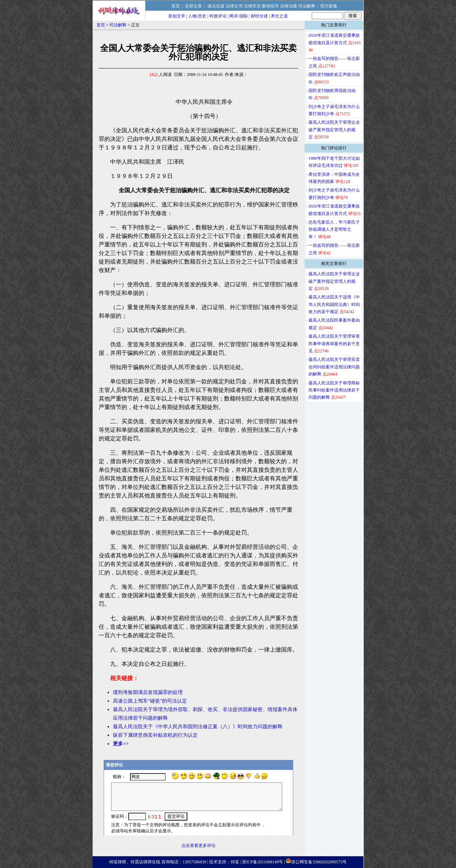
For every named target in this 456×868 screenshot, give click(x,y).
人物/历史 (197, 16)
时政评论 (218, 16)
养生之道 (279, 16)
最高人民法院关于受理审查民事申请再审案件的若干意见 (334, 344)
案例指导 (270, 6)
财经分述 (259, 16)
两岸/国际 (239, 16)
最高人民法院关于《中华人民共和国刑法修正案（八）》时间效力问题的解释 (198, 727)
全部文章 (193, 6)
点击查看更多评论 (198, 846)
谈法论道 (216, 6)
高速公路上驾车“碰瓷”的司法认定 (150, 701)
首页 (176, 6)
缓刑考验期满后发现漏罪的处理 (148, 692)
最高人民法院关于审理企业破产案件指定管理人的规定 (334, 130)
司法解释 (307, 6)
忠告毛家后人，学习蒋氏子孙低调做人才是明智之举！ (334, 229)
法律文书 (234, 6)
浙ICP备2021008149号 (262, 862)
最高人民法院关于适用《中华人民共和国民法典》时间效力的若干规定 (334, 304)
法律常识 (252, 6)
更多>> (121, 744)
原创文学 (177, 16)
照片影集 (329, 6)
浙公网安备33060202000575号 (319, 862)
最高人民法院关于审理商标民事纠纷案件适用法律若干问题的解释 (334, 390)
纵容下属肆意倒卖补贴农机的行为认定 (155, 735)
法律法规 (289, 6)
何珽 (235, 862)
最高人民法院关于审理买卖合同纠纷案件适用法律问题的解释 (334, 367)
